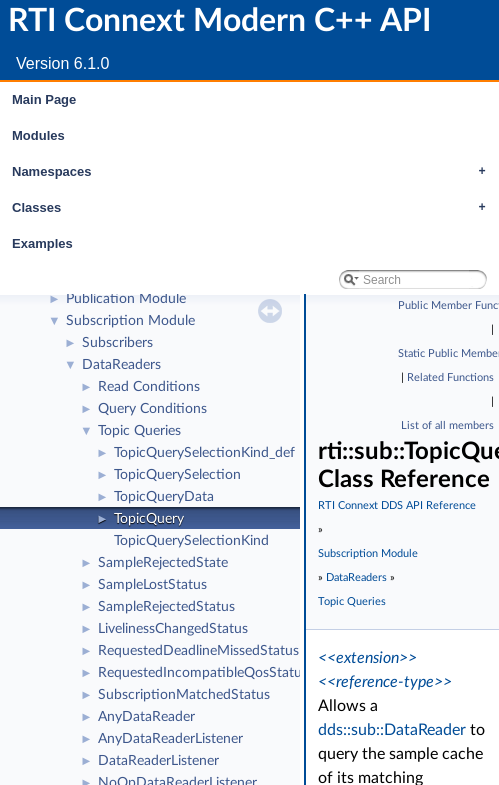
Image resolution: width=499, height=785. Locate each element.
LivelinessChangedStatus (173, 629)
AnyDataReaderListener (170, 739)
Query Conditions (152, 409)
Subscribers (117, 343)
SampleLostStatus (152, 585)
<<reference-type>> (385, 682)
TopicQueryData (164, 497)
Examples (42, 243)
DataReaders (121, 365)
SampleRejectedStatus (166, 607)
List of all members (447, 425)
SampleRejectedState (163, 563)
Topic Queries (139, 431)
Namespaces (254, 172)
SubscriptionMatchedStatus (184, 695)
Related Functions (450, 377)
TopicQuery (149, 519)
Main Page (44, 99)
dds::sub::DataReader (392, 730)
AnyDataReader (146, 717)
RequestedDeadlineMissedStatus (198, 651)
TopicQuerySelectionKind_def (204, 453)
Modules (38, 135)
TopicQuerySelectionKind (191, 541)
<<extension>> (367, 658)
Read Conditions (149, 387)
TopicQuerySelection (177, 475)
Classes (254, 208)
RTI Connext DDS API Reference (397, 505)
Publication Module (126, 299)
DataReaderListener (158, 761)
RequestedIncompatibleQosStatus (203, 673)
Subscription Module (130, 321)
